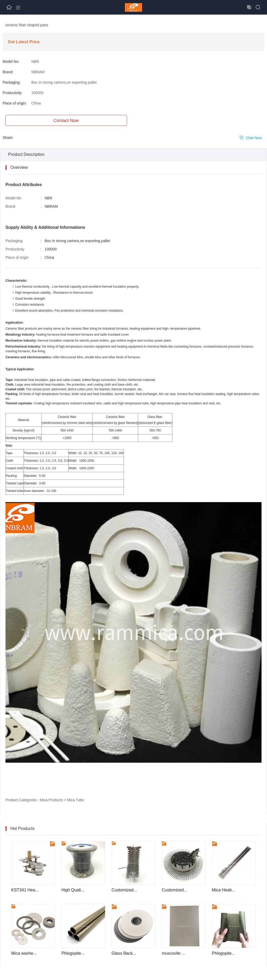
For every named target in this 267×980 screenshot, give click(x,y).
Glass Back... (124, 953)
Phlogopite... (73, 953)
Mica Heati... (224, 890)
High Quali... (73, 890)
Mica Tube (75, 800)
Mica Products (51, 800)
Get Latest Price (24, 42)
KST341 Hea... (25, 890)
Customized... (124, 890)
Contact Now (66, 121)
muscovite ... (173, 953)
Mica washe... (24, 953)
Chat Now (251, 138)
